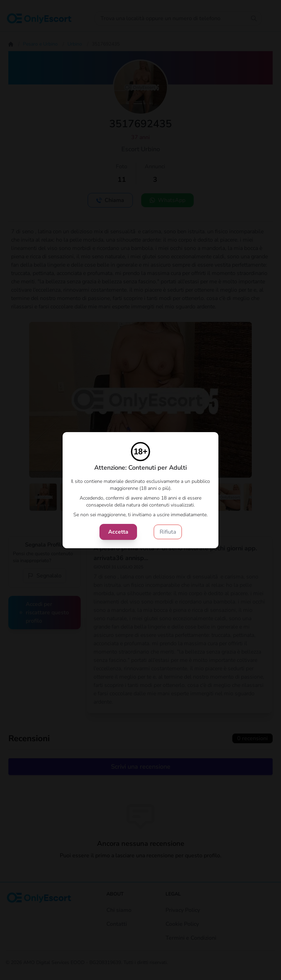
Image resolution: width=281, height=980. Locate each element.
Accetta (118, 532)
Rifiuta (168, 532)
